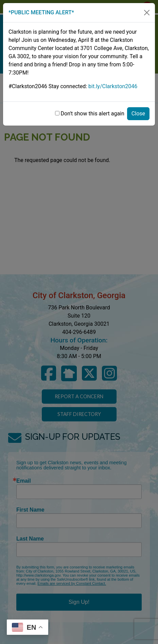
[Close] (147, 13)
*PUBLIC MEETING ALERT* (41, 12)
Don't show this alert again (93, 114)
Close (138, 114)
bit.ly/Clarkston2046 (113, 86)
